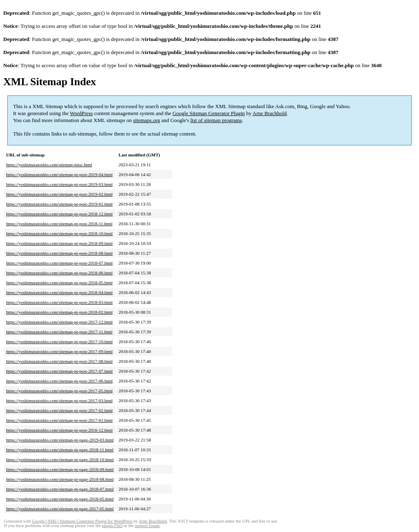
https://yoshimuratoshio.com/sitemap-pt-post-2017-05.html (59, 391)
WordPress (81, 113)
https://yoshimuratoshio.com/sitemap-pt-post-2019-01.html (59, 204)
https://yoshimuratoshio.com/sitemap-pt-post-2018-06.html (59, 273)
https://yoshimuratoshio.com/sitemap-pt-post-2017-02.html (59, 410)
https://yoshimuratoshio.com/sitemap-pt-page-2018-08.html (60, 479)
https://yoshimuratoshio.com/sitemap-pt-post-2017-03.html (59, 401)
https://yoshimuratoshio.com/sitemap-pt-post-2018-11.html (59, 224)
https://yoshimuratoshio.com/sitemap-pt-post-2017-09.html (59, 351)
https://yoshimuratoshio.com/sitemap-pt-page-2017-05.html (60, 509)
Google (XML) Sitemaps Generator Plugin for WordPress (82, 521)
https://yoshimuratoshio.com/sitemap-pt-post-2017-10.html (59, 342)
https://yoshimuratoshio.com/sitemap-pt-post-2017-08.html (59, 361)
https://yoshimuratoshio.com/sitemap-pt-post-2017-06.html (59, 381)
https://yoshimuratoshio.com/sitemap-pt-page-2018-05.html (60, 499)
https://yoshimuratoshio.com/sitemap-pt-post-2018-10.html (59, 233)
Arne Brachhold (269, 113)
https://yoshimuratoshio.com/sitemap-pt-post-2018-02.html (59, 312)
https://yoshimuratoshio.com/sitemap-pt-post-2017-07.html (59, 371)
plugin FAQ (112, 526)
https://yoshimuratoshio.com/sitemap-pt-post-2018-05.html (59, 283)
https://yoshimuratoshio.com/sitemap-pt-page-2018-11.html (60, 450)
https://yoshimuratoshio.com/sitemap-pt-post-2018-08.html (59, 253)
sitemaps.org (146, 120)
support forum (147, 526)
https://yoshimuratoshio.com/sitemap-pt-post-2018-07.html (59, 263)
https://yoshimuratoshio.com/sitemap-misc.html (49, 165)
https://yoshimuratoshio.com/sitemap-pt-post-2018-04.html (59, 292)
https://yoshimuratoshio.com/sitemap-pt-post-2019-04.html (59, 174)
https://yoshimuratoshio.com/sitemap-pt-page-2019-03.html (60, 440)
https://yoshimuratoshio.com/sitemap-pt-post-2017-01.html (59, 420)
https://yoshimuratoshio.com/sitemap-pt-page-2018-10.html (60, 460)
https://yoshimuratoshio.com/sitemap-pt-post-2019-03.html (59, 184)
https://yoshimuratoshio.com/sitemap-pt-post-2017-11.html (59, 332)
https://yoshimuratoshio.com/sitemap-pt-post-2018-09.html (59, 243)
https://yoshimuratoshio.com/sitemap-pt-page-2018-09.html (60, 469)
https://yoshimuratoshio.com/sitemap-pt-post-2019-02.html (59, 194)
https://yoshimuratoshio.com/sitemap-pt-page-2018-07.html (60, 489)
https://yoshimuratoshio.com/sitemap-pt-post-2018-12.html (59, 214)
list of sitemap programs (216, 120)
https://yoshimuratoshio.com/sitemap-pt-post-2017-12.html (59, 322)
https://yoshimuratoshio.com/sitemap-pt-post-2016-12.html (59, 430)
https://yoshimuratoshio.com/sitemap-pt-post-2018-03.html (59, 302)
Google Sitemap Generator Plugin (209, 113)
